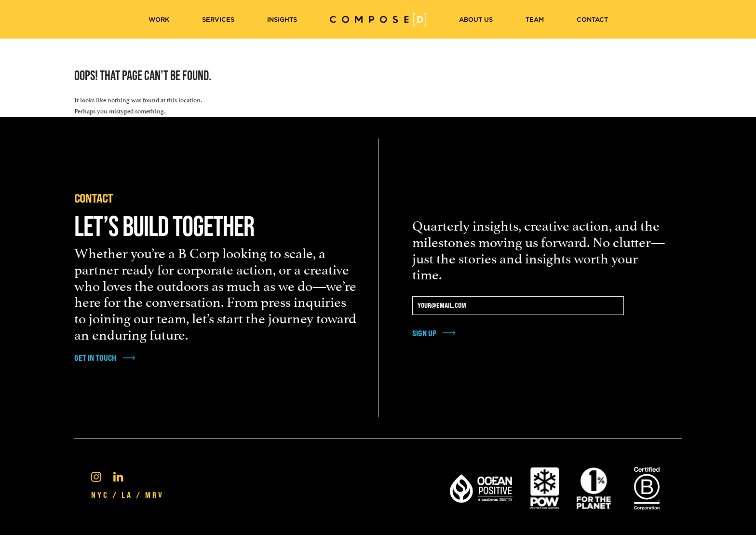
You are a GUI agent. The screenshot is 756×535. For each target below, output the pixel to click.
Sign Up (424, 333)
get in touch (95, 358)
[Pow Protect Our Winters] (545, 487)
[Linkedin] (118, 476)
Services (218, 20)
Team (535, 20)
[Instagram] (96, 476)
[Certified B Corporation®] (647, 487)
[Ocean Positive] (481, 487)
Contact (592, 20)
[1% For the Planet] (594, 487)
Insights (282, 20)
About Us (476, 20)
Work (159, 20)
